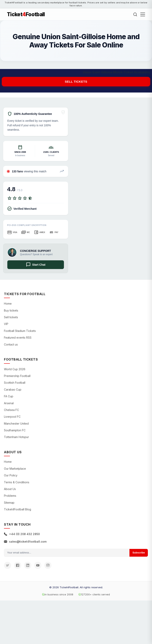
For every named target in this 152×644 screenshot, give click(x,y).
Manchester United (16, 424)
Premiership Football (17, 376)
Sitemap (9, 503)
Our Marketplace (15, 469)
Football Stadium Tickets (20, 331)
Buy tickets (11, 310)
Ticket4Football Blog (18, 509)
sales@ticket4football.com (25, 542)
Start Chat (36, 265)
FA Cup (9, 396)
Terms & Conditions (17, 482)
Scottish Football (15, 383)
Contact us (11, 344)
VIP (6, 324)
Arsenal (9, 403)
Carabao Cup (13, 390)
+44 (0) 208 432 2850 (22, 534)
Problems (10, 496)
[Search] (135, 14)
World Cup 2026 (15, 369)
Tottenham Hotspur (16, 437)
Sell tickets (76, 82)
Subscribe (139, 553)
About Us (10, 489)
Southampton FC (15, 430)
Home (8, 304)
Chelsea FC (11, 410)
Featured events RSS (18, 338)
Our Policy (11, 475)
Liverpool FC (12, 417)
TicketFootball (26, 14)
